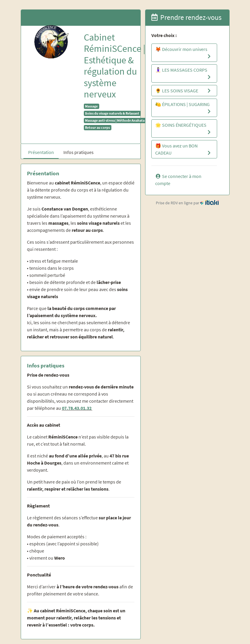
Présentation (41, 152)
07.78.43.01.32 (77, 408)
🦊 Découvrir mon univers (184, 53)
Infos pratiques (78, 152)
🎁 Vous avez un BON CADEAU (184, 150)
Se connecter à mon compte (178, 180)
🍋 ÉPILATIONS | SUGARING (184, 108)
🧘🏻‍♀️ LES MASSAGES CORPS (184, 74)
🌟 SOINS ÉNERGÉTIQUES (184, 129)
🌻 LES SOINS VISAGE (184, 91)
